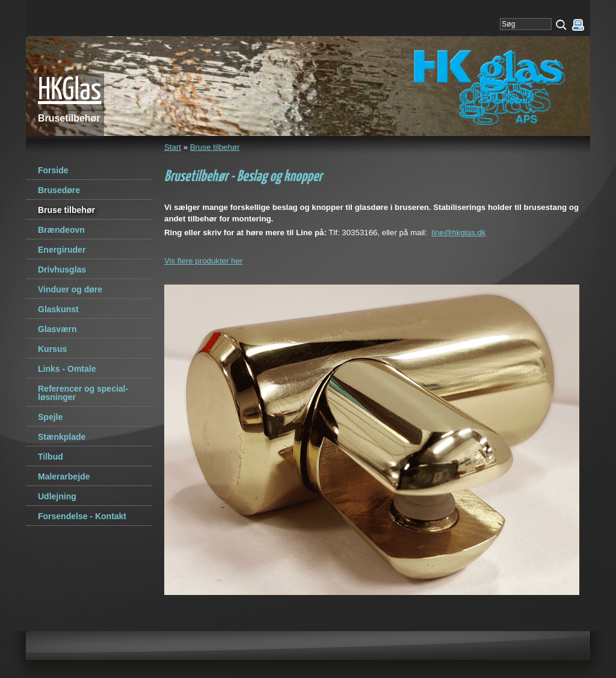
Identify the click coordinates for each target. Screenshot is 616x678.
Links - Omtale (67, 369)
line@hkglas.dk (458, 233)
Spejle (50, 417)
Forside (53, 170)
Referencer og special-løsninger (83, 393)
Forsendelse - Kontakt (82, 516)
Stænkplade (62, 437)
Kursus (52, 349)
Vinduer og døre (70, 289)
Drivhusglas (62, 270)
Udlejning (57, 496)
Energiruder (62, 250)
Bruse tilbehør (215, 147)
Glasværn (57, 329)
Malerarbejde (64, 476)
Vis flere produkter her (203, 261)
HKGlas (69, 91)
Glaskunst (58, 309)
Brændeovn (61, 230)
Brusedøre (59, 190)
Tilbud (51, 457)
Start (173, 147)
